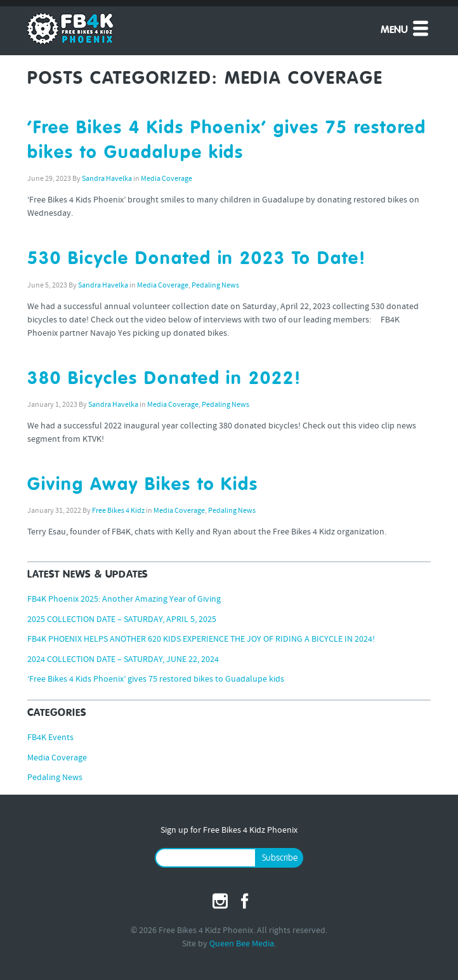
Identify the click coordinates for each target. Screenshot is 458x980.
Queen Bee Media (242, 944)
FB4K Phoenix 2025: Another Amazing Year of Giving (124, 599)
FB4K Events (50, 738)
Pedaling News (215, 286)
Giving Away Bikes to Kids (143, 485)
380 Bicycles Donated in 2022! (164, 379)
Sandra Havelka (107, 179)
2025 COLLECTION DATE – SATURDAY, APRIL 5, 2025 (122, 620)
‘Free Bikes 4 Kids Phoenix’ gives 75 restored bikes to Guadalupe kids (156, 679)
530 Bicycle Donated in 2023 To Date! (197, 259)
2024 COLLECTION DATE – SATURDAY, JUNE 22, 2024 (123, 660)
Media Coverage (167, 179)
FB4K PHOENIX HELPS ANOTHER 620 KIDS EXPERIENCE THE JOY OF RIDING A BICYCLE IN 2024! (201, 639)
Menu (406, 28)
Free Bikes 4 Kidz (118, 511)
